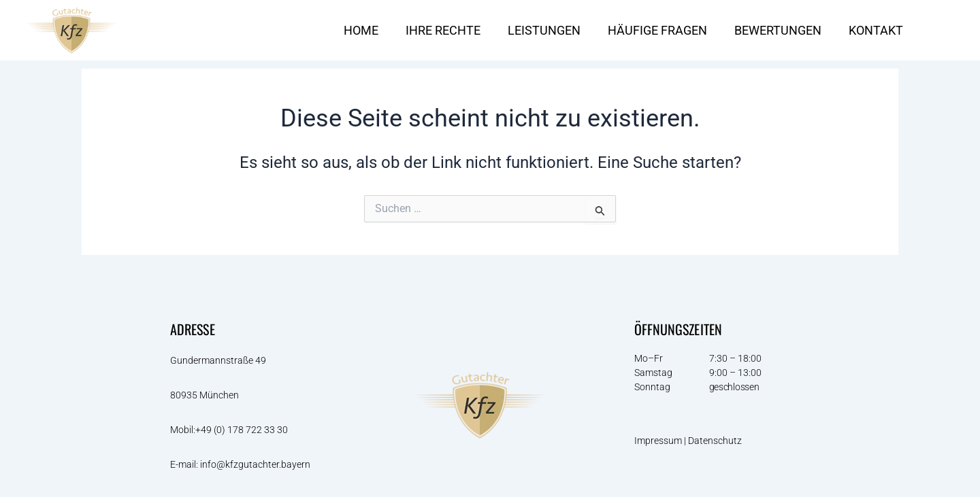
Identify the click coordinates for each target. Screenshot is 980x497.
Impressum (658, 441)
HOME (361, 30)
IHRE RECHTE (443, 30)
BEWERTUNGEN (778, 30)
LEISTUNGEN (544, 30)
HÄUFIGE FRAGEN (657, 30)
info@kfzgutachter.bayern (255, 464)
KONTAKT (876, 30)
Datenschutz (716, 441)
